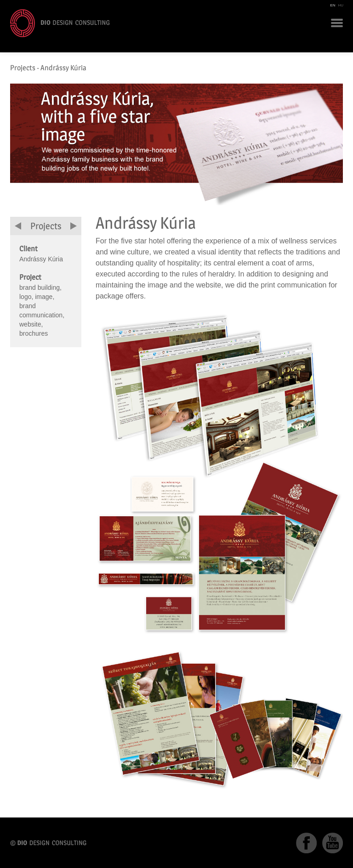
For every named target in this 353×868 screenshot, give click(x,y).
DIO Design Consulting (60, 23)
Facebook (306, 843)
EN (333, 5)
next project (74, 226)
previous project (18, 226)
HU (341, 5)
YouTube (333, 843)
